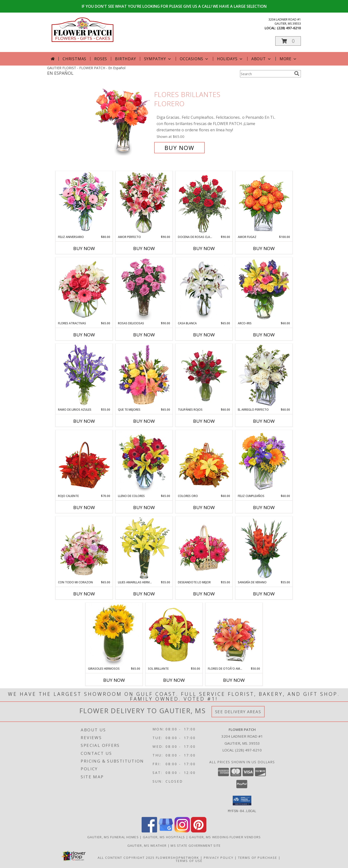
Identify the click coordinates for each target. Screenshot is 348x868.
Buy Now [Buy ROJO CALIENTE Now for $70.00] (84, 507)
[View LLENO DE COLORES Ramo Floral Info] (144, 462)
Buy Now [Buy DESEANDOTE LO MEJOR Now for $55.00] (204, 594)
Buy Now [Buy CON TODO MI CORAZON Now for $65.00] (84, 594)
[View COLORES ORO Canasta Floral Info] (204, 462)
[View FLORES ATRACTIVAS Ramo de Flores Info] (84, 289)
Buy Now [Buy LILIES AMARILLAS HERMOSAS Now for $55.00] (144, 594)
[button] (288, 41)
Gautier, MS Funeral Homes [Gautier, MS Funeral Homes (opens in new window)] (113, 837)
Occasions (194, 59)
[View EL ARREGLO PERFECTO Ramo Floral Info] (264, 376)
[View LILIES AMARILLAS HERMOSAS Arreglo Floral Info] (144, 548)
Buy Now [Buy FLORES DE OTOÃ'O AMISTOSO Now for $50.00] (234, 680)
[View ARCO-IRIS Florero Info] (264, 289)
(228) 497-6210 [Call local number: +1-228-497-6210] (289, 28)
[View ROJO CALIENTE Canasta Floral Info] (84, 462)
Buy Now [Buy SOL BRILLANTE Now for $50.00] (174, 680)
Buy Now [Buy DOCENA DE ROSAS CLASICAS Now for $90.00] (204, 248)
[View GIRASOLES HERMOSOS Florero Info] (114, 635)
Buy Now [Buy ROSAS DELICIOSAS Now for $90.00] (144, 335)
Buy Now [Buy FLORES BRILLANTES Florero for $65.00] (179, 148)
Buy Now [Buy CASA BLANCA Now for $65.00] (204, 335)
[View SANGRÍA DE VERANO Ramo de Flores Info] (264, 548)
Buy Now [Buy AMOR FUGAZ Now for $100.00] (264, 248)
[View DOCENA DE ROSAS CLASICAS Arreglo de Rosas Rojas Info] (204, 203)
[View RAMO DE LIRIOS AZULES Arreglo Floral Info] (84, 376)
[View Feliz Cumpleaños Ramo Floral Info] (264, 462)
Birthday (125, 59)
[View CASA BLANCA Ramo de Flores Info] (204, 289)
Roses (101, 59)
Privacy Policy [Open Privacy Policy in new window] (219, 857)
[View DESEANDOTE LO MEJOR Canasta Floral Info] (204, 548)
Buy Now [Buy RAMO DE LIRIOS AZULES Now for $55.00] (84, 421)
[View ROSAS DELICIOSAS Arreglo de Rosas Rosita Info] (144, 289)
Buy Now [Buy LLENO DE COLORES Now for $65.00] (144, 507)
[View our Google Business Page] (166, 831)
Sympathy (158, 59)
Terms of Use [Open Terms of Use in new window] (189, 861)
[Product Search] (266, 74)
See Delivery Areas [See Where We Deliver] (238, 712)
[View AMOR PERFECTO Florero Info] (144, 203)
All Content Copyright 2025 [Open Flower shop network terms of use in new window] (126, 857)
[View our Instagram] (182, 831)
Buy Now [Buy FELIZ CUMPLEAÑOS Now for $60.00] (264, 507)
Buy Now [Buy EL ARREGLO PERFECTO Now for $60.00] (264, 421)
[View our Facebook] (149, 831)
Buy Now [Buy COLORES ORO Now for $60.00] (204, 507)
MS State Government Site (196, 845)
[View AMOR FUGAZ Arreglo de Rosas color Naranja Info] (264, 203)
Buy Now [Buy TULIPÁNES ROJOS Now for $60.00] (204, 421)
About (261, 59)
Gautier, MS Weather (147, 845)
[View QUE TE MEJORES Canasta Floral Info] (144, 376)
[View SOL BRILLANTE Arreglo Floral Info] (174, 635)
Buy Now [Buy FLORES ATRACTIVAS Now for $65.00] (84, 335)
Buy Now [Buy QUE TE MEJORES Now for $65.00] (144, 421)
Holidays (230, 59)
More (288, 59)
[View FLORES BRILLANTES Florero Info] (123, 121)
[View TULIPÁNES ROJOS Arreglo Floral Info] (204, 376)
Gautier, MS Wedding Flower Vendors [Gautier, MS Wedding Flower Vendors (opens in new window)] (225, 837)
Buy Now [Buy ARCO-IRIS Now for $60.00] (264, 335)
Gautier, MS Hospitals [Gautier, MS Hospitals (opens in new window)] (164, 837)
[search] (297, 74)
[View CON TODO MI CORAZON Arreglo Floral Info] (84, 548)
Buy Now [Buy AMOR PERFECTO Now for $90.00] (144, 248)
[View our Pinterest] (199, 831)
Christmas (74, 59)
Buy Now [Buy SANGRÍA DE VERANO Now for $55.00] (264, 594)
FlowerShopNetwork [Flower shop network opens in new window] (178, 857)
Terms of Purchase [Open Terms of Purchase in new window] (258, 857)
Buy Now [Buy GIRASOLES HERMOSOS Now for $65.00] (114, 680)
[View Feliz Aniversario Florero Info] (84, 203)
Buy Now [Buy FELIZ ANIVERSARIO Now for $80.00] (84, 248)
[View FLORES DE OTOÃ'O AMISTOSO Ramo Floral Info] (234, 635)
